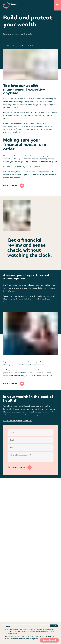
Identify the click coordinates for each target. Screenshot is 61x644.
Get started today (17, 467)
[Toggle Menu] (57, 5)
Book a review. (10, 186)
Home (5, 46)
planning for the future (29, 46)
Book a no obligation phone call (17, 421)
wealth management (14, 46)
